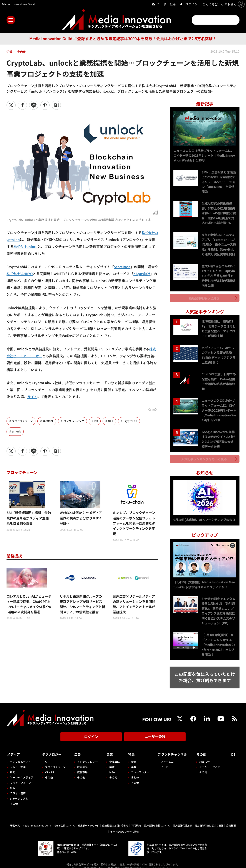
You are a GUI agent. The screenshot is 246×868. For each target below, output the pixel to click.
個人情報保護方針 (182, 819)
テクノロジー (53, 748)
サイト (33, 397)
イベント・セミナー (212, 761)
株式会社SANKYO (24, 274)
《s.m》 (152, 409)
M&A (110, 766)
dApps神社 (147, 274)
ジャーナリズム (19, 792)
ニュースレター (138, 766)
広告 (76, 748)
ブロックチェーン (23, 421)
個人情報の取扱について (157, 819)
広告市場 (81, 766)
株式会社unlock (26, 246)
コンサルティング (77, 421)
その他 (14, 797)
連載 (131, 761)
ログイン (91, 732)
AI (46, 755)
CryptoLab (135, 421)
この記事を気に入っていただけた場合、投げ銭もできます (205, 672)
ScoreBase (123, 267)
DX (101, 421)
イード (162, 761)
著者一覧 (15, 819)
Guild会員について (65, 819)
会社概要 (231, 819)
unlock (17, 432)
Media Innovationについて (37, 819)
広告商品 (81, 761)
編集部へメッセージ (89, 819)
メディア (14, 748)
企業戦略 (113, 755)
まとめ (133, 771)
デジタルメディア (20, 755)
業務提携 (50, 421)
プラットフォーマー (22, 776)
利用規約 (136, 819)
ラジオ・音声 (18, 787)
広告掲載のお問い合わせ (115, 819)
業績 (110, 761)
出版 (13, 782)
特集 (129, 748)
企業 (108, 748)
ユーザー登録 (155, 732)
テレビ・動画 (18, 761)
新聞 (13, 766)
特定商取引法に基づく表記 (209, 819)
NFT (115, 421)
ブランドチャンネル (172, 748)
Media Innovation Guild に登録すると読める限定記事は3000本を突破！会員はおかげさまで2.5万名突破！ (123, 39)
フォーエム (164, 755)
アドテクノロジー (86, 755)
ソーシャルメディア (22, 771)
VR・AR (49, 766)
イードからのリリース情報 (124, 825)
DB (234, 748)
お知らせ (206, 755)
